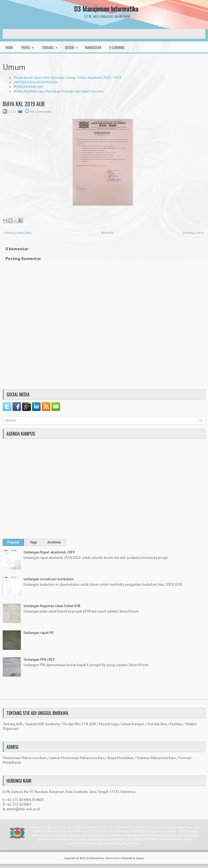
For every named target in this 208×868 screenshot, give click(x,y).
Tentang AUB (13, 724)
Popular (13, 542)
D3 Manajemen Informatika (106, 9)
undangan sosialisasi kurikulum (48, 579)
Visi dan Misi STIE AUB (79, 724)
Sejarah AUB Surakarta (42, 724)
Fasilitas (176, 724)
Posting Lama (194, 233)
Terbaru (51, 46)
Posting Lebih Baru (18, 233)
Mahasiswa (93, 47)
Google (140, 858)
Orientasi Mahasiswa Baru (156, 758)
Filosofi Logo (109, 724)
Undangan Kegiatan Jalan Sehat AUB (52, 606)
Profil (29, 46)
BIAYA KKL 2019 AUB (24, 104)
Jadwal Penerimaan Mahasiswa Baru (77, 758)
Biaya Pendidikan (121, 758)
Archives (54, 542)
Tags (33, 542)
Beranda (108, 233)
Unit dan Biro (157, 724)
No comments (41, 111)
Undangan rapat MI (39, 633)
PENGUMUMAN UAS (29, 87)
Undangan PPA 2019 (39, 660)
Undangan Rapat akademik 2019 (49, 552)
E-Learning (117, 47)
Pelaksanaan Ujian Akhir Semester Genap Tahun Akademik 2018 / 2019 (67, 78)
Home (9, 47)
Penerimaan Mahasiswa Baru (25, 758)
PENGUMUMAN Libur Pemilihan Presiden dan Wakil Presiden (59, 91)
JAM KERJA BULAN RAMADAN (35, 82)
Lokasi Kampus (133, 724)
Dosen (73, 46)
